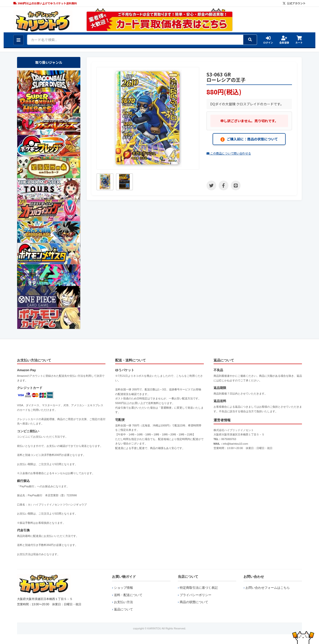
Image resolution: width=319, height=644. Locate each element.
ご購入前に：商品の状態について (249, 139)
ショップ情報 (123, 588)
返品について (123, 609)
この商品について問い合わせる (229, 153)
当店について (188, 577)
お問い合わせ (254, 577)
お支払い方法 (123, 602)
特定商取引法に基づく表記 (199, 588)
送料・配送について (128, 595)
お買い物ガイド (124, 577)
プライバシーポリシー (196, 595)
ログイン (268, 40)
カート (299, 40)
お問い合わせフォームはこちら (268, 588)
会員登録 (284, 40)
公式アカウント (294, 3)
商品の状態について (194, 602)
